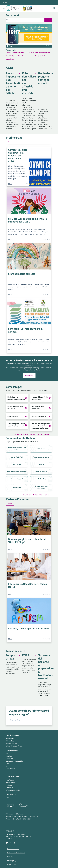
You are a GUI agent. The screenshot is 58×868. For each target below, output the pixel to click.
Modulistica (10, 59)
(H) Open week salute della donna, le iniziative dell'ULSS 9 (27, 220)
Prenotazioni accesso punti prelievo (17, 449)
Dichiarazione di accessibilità (15, 761)
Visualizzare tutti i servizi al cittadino (36, 495)
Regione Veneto (11, 738)
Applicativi (9, 785)
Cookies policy (10, 759)
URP (7, 764)
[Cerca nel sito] (54, 8)
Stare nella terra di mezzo (22, 274)
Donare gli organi (13, 416)
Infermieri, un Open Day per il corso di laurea (28, 585)
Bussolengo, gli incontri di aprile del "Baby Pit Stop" (27, 541)
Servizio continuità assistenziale (41, 487)
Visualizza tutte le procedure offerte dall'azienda (32, 434)
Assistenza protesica (39, 416)
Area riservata (10, 783)
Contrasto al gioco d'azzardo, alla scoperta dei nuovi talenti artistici (18, 155)
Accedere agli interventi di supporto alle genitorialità (16, 425)
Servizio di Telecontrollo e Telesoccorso (41, 398)
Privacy (8, 753)
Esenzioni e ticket (17, 479)
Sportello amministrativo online (39, 53)
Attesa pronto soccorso (41, 457)
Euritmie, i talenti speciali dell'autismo (28, 628)
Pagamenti (17, 487)
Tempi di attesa (11, 657)
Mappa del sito (10, 769)
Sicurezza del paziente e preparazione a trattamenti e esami (45, 667)
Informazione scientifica (13, 790)
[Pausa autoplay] (10, 46)
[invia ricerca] (48, 20)
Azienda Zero (10, 741)
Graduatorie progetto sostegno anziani (45, 78)
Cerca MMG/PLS (17, 457)
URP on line (41, 449)
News (10, 184)
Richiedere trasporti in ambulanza (15, 408)
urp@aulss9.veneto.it (18, 834)
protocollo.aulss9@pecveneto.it (20, 836)
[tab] (44, 46)
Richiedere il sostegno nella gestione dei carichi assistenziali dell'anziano (41, 426)
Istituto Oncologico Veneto (14, 746)
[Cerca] (25, 20)
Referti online (41, 479)
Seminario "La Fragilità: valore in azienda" (25, 330)
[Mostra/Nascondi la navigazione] (4, 8)
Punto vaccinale (40, 56)
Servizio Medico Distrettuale (16, 53)
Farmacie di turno (41, 472)
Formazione (9, 788)
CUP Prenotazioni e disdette (17, 472)
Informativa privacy (13, 849)
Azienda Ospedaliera (12, 743)
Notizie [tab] (10, 142)
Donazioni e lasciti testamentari (38, 408)
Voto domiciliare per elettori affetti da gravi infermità (29, 83)
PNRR (26, 655)
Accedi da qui (29, 375)
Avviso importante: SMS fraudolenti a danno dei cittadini (13, 83)
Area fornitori (10, 780)
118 (7, 766)
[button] (6, 2)
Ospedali (41, 464)
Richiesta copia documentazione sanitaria (16, 398)
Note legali (9, 756)
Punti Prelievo (11, 56)
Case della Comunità (25, 56)
